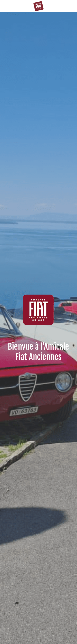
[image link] (38, 6)
